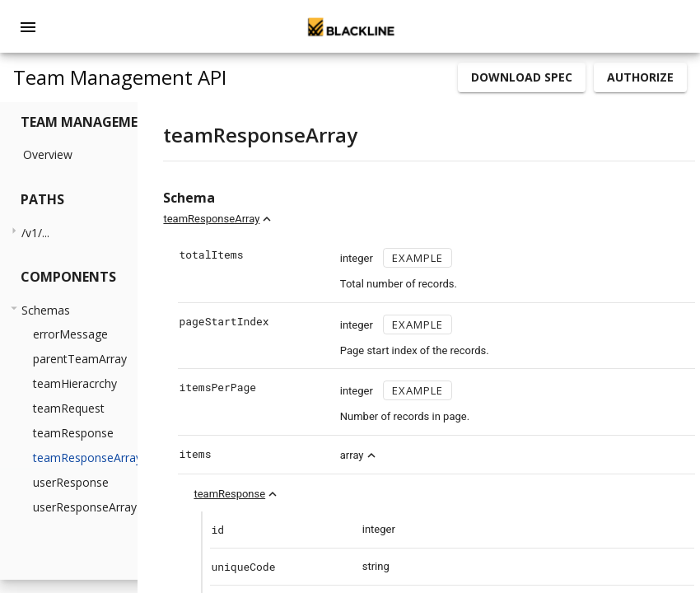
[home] (350, 26)
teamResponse (322, 494)
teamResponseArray (304, 219)
